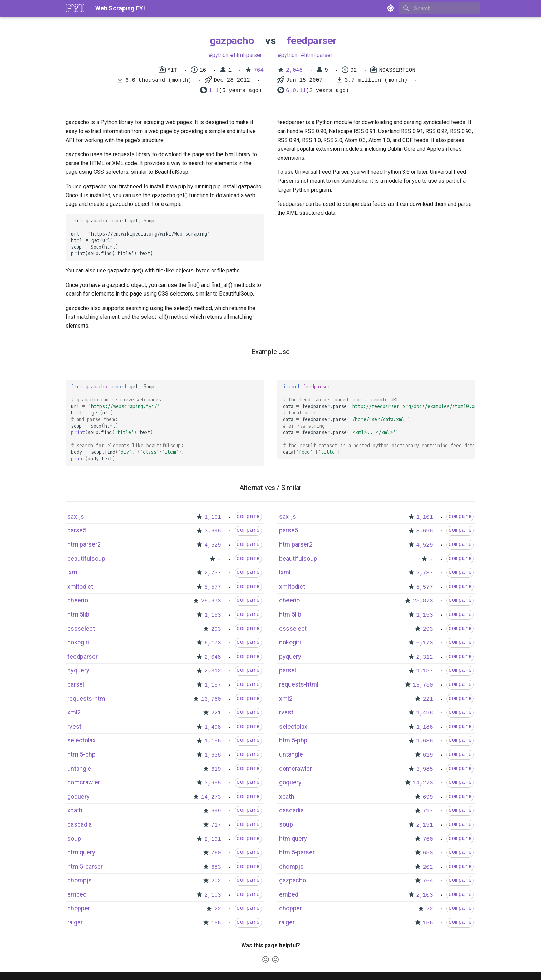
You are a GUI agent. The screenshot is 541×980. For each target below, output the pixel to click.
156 (216, 923)
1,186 (213, 741)
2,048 (294, 70)
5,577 (213, 587)
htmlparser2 (84, 544)
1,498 (213, 727)
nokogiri (78, 642)
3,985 (213, 783)
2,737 (213, 573)
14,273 (211, 797)
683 (216, 867)
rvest (74, 726)
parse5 (77, 530)
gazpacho (232, 41)
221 (216, 713)
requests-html (87, 698)
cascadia (80, 824)
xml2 (74, 712)
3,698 (213, 531)
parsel (76, 684)
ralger (75, 922)
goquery (78, 796)
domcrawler (84, 782)
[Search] (439, 8)
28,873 (211, 601)
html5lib (78, 614)
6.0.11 (296, 91)
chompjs (80, 880)
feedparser (312, 41)
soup (74, 838)
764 (259, 70)
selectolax (81, 740)
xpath (75, 810)
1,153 (213, 615)
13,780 (211, 699)
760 (216, 853)
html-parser (248, 55)
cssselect (81, 628)
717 (216, 825)
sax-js (76, 516)
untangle (79, 768)
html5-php (81, 754)
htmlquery (81, 852)
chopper (79, 908)
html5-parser (85, 866)
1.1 (214, 91)
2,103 (213, 895)
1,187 (213, 685)
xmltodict (80, 586)
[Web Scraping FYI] (75, 8)
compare (248, 517)
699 (216, 811)
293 (216, 629)
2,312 (213, 671)
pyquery (78, 670)
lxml (73, 572)
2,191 (213, 839)
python (220, 55)
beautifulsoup (86, 558)
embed (77, 894)
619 (216, 769)
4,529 (213, 545)
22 (218, 909)
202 (216, 881)
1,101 (213, 517)
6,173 (213, 643)
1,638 (213, 755)
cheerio (78, 600)
